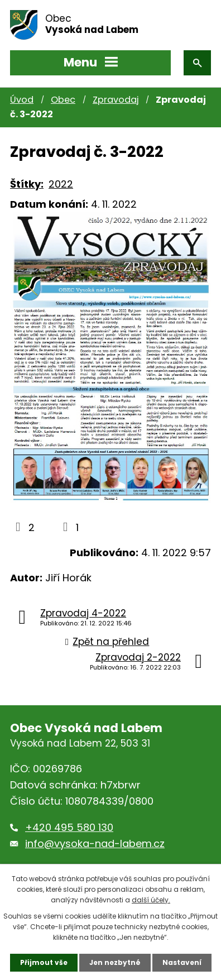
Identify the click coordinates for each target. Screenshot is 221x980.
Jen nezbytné (115, 962)
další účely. (151, 900)
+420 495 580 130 (69, 827)
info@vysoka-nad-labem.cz (95, 843)
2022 (61, 184)
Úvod (22, 100)
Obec (63, 100)
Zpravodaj (116, 100)
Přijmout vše (44, 962)
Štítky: (27, 184)
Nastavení (182, 962)
